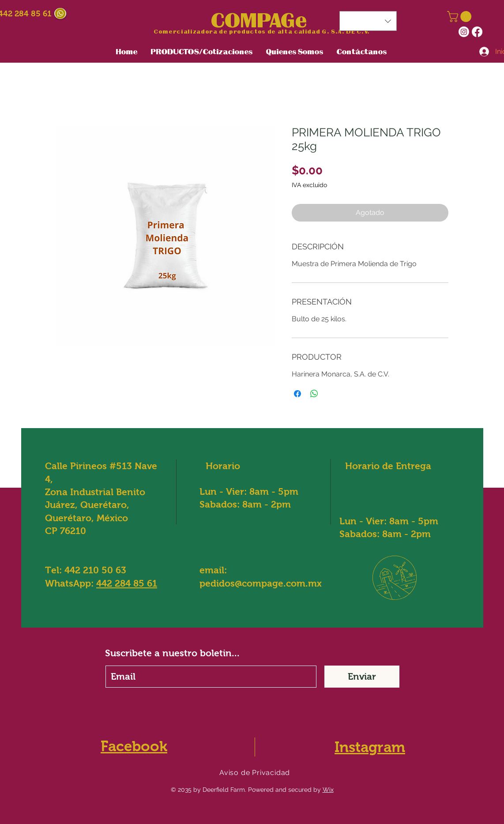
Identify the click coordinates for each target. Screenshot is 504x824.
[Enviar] (362, 677)
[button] (461, 17)
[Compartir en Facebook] (297, 394)
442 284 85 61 (127, 583)
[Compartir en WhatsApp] (314, 394)
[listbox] (368, 21)
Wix (328, 790)
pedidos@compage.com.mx (261, 583)
